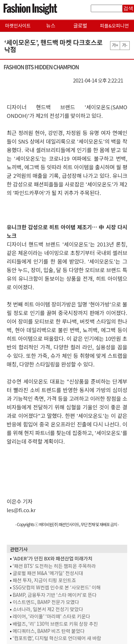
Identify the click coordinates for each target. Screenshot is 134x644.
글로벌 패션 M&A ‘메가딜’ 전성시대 (48, 573)
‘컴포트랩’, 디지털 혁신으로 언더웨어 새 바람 (57, 638)
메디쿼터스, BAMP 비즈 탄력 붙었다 (48, 631)
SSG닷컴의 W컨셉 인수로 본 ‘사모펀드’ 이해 (56, 587)
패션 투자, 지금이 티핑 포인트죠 (44, 580)
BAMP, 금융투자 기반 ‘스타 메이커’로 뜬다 (54, 595)
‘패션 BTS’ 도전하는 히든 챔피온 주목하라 (54, 566)
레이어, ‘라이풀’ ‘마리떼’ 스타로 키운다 (51, 616)
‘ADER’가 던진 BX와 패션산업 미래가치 (53, 558)
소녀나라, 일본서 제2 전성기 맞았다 (48, 609)
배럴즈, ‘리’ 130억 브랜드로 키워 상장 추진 (55, 624)
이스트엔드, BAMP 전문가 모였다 (46, 602)
